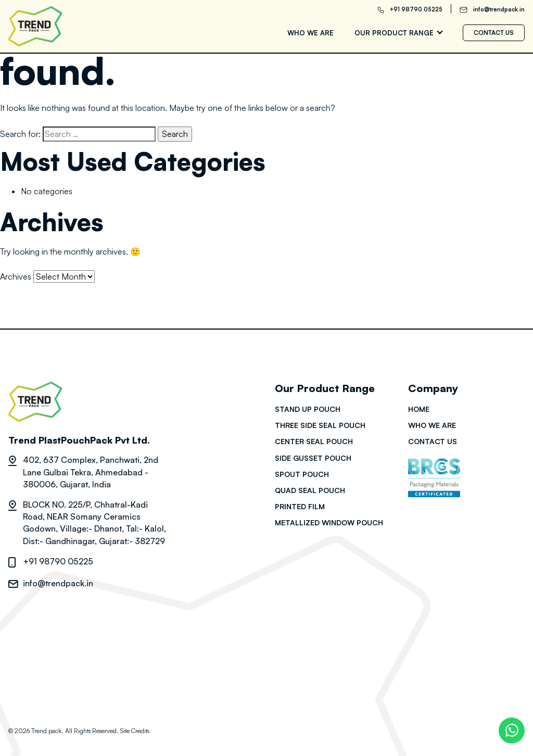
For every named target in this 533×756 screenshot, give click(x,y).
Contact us (494, 33)
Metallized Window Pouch (329, 522)
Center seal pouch (314, 441)
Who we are (310, 33)
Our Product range (394, 33)
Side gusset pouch (313, 458)
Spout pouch (302, 474)
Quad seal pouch (310, 490)
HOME (419, 409)
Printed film (300, 506)
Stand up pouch (308, 409)
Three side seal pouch (320, 425)
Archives (16, 276)
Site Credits (135, 731)
